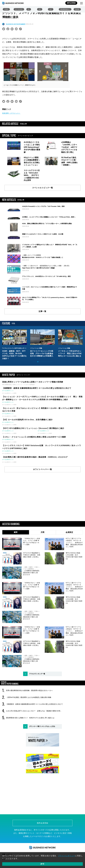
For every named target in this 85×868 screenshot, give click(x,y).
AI (29, 9)
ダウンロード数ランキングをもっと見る (42, 726)
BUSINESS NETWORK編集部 (16, 24)
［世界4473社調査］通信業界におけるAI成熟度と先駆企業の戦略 (29, 697)
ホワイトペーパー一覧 (42, 469)
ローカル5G (19, 9)
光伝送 (77, 9)
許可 (42, 864)
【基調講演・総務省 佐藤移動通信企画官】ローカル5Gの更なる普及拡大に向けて (34, 704)
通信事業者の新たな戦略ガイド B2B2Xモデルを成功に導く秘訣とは (30, 718)
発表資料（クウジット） (11, 113)
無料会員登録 (71, 3)
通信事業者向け (65, 9)
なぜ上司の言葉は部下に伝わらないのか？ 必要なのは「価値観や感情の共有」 (34, 711)
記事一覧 (42, 311)
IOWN (6, 9)
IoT (51, 9)
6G (40, 9)
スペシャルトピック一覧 (43, 188)
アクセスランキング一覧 (37, 674)
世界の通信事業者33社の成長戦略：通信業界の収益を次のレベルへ (29, 691)
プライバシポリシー (67, 856)
